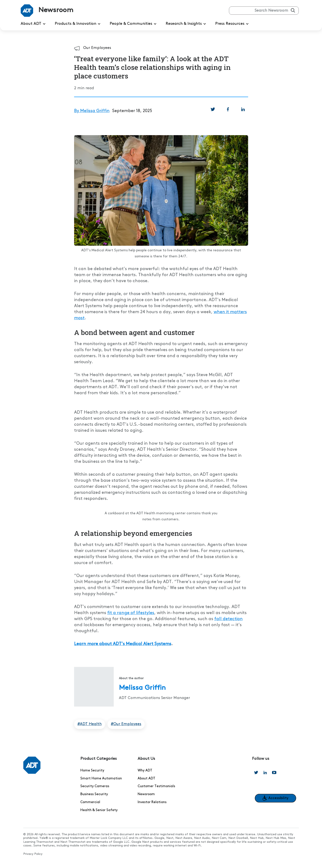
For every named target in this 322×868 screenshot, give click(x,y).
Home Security (92, 771)
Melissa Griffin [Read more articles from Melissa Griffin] (142, 688)
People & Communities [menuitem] (134, 24)
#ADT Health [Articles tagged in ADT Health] (90, 724)
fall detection (229, 619)
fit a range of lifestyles (131, 613)
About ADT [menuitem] (34, 24)
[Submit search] (293, 10)
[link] (213, 109)
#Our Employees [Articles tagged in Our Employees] (126, 724)
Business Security (94, 794)
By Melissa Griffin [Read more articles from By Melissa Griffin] (92, 111)
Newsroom (146, 794)
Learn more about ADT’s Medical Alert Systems (123, 644)
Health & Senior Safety (99, 810)
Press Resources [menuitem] (233, 24)
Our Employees (97, 48)
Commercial (90, 802)
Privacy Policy (33, 854)
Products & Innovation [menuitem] (78, 24)
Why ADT (145, 771)
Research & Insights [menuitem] (187, 24)
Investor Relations (152, 802)
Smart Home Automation (101, 779)
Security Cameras (95, 786)
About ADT (146, 779)
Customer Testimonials (156, 786)
